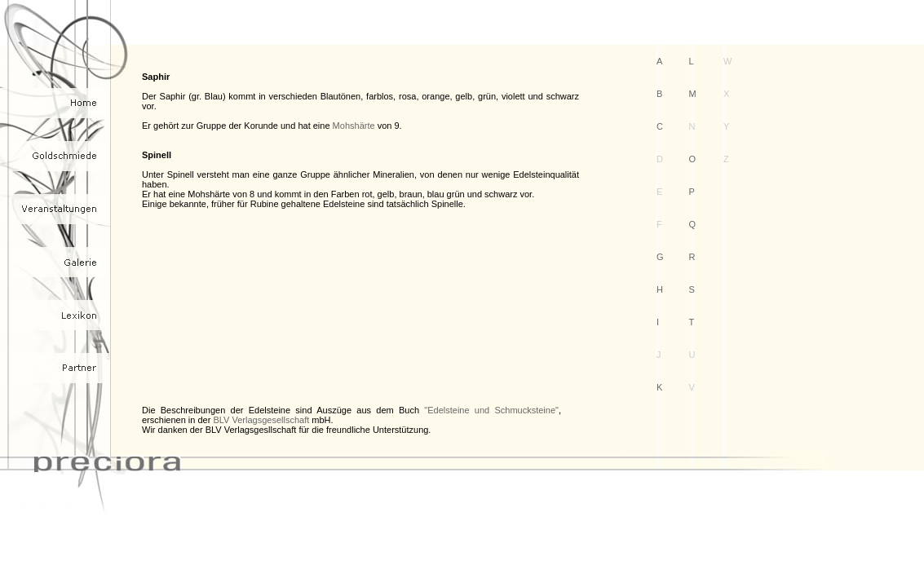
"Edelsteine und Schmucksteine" (491, 410)
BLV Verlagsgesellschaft (261, 420)
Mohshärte (354, 126)
